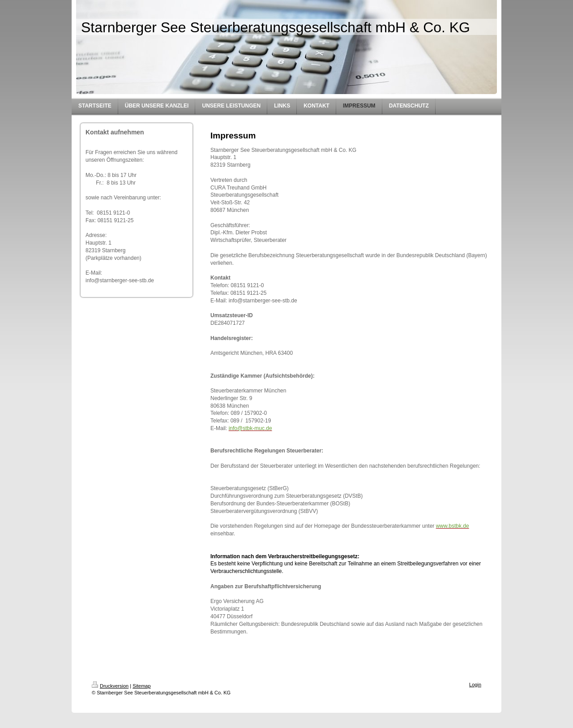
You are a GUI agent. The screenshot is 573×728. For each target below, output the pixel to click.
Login (475, 685)
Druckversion (110, 686)
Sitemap (141, 686)
